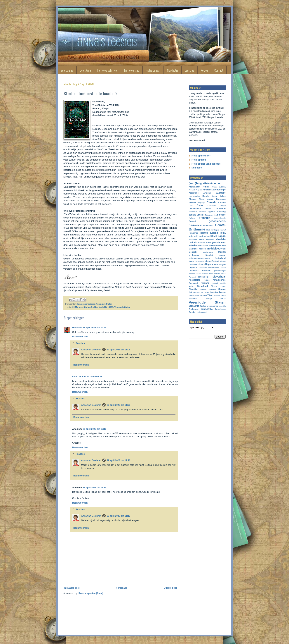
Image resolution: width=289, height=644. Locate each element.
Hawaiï (223, 230)
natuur (222, 255)
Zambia (222, 306)
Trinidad (217, 296)
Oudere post (170, 588)
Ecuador (202, 212)
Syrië (212, 292)
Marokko (222, 245)
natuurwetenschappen (199, 258)
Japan (222, 236)
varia (223, 299)
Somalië (212, 289)
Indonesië (193, 236)
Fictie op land (132, 70)
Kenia (202, 239)
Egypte (211, 212)
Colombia (212, 205)
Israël (209, 236)
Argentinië (194, 193)
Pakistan (206, 271)
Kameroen (193, 239)
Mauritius (193, 249)
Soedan (203, 289)
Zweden (192, 312)
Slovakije (193, 289)
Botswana (221, 199)
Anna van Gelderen (91, 350)
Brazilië (192, 202)
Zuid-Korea (220, 309)
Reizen (204, 70)
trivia (223, 295)
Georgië (193, 221)
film (215, 215)
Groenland (208, 225)
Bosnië (210, 199)
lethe (75, 377)
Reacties (80, 343)
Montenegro (208, 252)
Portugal (192, 277)
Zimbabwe (194, 309)
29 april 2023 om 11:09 (118, 405)
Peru (211, 274)
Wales (203, 306)
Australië (221, 193)
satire (191, 286)
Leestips (189, 70)
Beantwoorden (80, 337)
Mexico (202, 249)
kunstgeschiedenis (86, 304)
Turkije (209, 299)
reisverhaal (219, 277)
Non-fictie (173, 70)
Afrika (206, 187)
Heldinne (77, 328)
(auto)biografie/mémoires (205, 183)
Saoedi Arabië (219, 283)
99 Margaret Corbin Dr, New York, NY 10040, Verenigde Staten (101, 307)
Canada (212, 202)
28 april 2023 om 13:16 (94, 488)
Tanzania (203, 296)
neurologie (200, 261)
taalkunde (220, 292)
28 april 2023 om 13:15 (94, 429)
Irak (200, 236)
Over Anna (85, 70)
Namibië (209, 255)
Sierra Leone (218, 286)
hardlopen (215, 230)
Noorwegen (220, 264)
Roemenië (194, 283)
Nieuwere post (72, 588)
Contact (219, 70)
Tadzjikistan (194, 296)
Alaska (222, 187)
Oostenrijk (194, 271)
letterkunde (195, 245)
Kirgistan (210, 239)
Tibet (210, 295)
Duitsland (221, 209)
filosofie (221, 215)
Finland (192, 218)
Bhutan (192, 199)
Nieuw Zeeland (212, 261)
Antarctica (208, 190)
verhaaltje (194, 306)
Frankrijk (204, 218)
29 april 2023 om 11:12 (118, 516)
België (223, 196)
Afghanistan (194, 187)
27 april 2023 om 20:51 (94, 328)
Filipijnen (209, 215)
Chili (191, 205)
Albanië (192, 190)
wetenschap (213, 306)
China (200, 205)
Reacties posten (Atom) (91, 593)
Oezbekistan (214, 267)
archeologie (219, 190)
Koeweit (202, 243)
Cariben (222, 202)
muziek (222, 252)
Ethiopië (201, 215)
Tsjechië (193, 299)
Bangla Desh (210, 196)
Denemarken (195, 209)
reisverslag (195, 280)
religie (207, 280)
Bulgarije (201, 203)
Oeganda (193, 267)
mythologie (194, 255)
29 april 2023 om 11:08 (118, 350)
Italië (215, 236)
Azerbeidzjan (194, 196)
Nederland (220, 258)
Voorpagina (67, 70)
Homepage (122, 588)
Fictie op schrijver (108, 70)
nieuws (201, 264)
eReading (221, 212)
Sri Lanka (205, 292)
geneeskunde (220, 218)
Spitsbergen (194, 292)
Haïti (208, 230)
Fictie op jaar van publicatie (206, 164)
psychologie (204, 277)
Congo (223, 205)
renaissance (219, 280)
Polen (223, 274)
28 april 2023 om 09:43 (90, 377)
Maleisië (213, 245)
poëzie (217, 274)
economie (193, 212)
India (223, 233)
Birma (202, 199)
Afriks (214, 187)
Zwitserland (202, 312)
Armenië (207, 193)
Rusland (205, 283)
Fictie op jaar (153, 70)
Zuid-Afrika (207, 309)
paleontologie (220, 271)
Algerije (199, 190)
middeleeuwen (216, 249)
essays (192, 215)
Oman (223, 267)
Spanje (222, 289)
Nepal (191, 261)
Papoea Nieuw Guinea (198, 274)
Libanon (205, 246)
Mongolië (193, 252)
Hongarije (193, 233)
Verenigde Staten (104, 304)
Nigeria (209, 264)
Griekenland (195, 225)
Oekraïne (203, 267)
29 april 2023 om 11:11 (118, 460)
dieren (208, 209)
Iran (204, 236)
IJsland (214, 233)
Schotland (203, 286)
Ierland (204, 233)
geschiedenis (217, 221)
